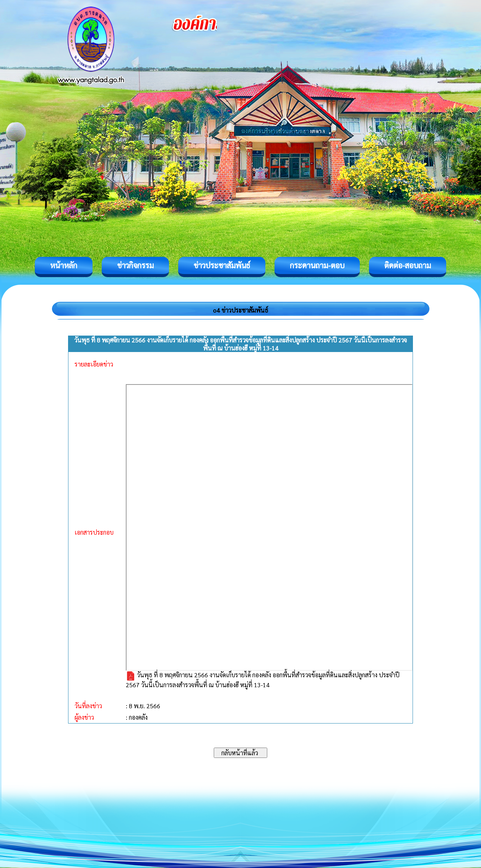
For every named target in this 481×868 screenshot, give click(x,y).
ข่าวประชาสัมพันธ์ (222, 265)
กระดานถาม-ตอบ (317, 265)
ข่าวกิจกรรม (135, 265)
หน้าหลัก (64, 265)
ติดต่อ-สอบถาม (408, 265)
